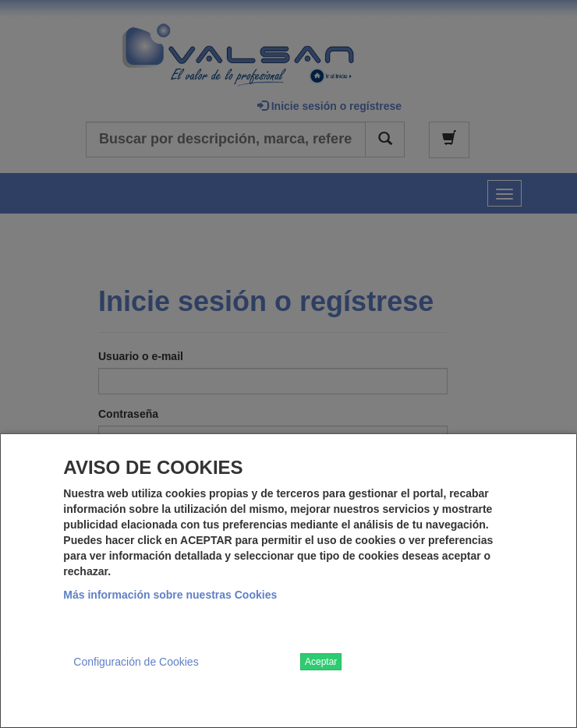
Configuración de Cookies (136, 662)
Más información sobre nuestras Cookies (170, 595)
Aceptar (321, 662)
